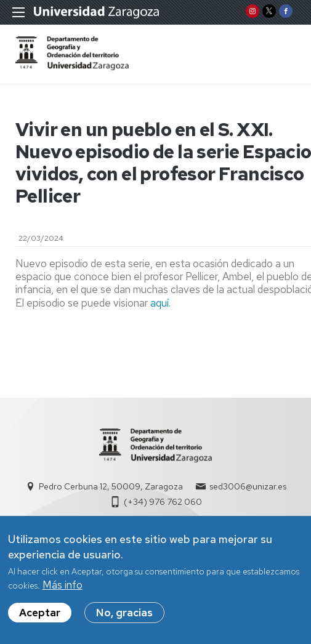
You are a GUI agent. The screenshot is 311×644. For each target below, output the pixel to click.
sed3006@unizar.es (248, 486)
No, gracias (124, 619)
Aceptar (40, 619)
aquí (160, 303)
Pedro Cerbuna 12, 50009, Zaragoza (111, 486)
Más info (63, 591)
